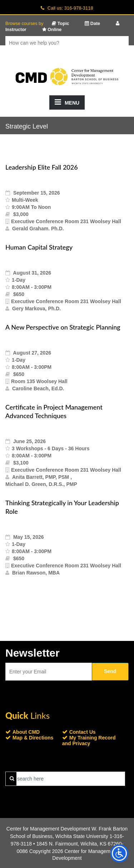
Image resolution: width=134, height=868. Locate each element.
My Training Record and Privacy (89, 741)
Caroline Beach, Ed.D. (38, 388)
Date (92, 24)
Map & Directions (33, 738)
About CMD (26, 732)
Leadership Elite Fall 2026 (42, 167)
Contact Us (83, 732)
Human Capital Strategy (39, 247)
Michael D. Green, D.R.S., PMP (41, 484)
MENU (67, 102)
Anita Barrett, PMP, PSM (41, 477)
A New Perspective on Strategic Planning (63, 327)
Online (52, 30)
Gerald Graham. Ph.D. (38, 229)
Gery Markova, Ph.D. (36, 308)
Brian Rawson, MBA (36, 573)
